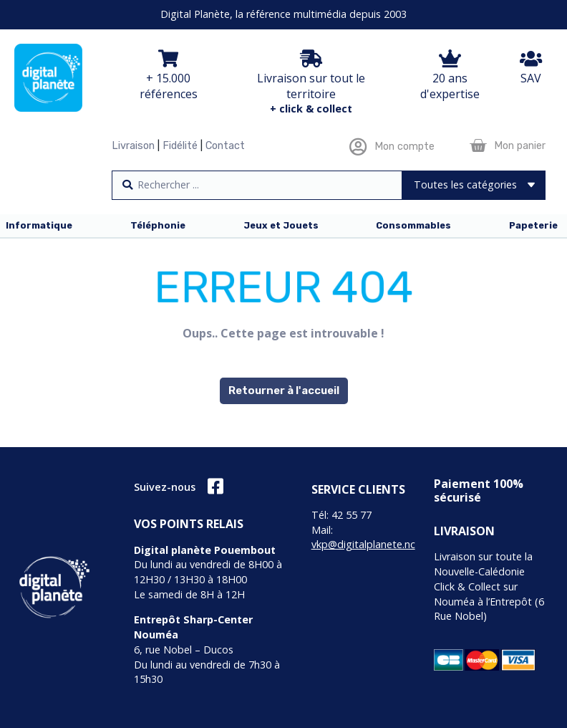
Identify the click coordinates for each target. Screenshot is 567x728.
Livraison (133, 146)
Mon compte (404, 147)
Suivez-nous (165, 487)
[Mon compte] (358, 147)
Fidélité (180, 146)
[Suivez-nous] (215, 486)
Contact (225, 146)
